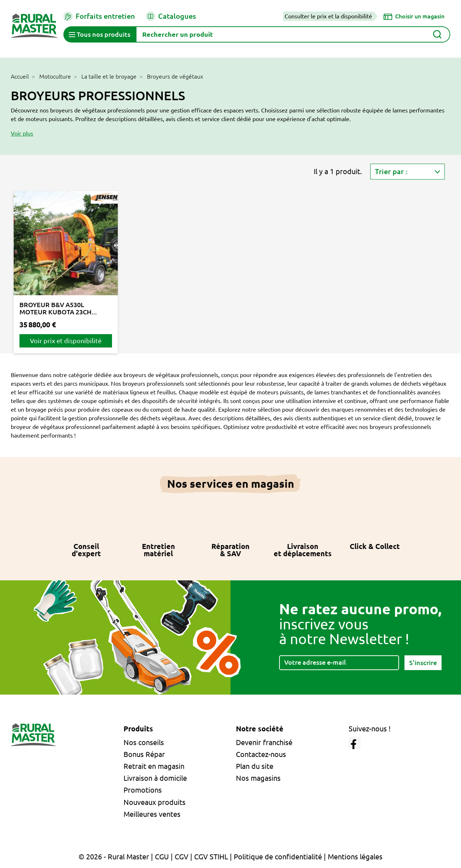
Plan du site (255, 766)
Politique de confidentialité (278, 857)
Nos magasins (258, 778)
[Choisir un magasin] (414, 16)
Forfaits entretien (99, 16)
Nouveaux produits (155, 802)
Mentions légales (355, 857)
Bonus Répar (144, 754)
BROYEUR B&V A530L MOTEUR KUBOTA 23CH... (58, 308)
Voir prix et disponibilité (66, 341)
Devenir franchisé (264, 742)
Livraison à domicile (155, 778)
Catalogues (171, 16)
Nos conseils (144, 742)
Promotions (143, 790)
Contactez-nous (261, 754)
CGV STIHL (211, 857)
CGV (182, 857)
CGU (162, 857)
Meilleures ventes (152, 814)
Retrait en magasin (154, 766)
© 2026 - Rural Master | (117, 857)
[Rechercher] (293, 34)
